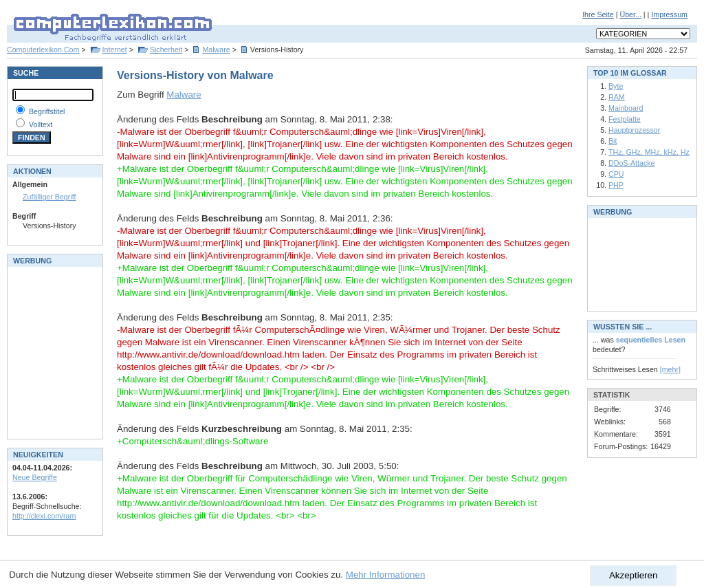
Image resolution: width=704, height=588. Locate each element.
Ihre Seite (598, 14)
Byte (616, 86)
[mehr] (670, 369)
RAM (617, 97)
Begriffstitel (47, 111)
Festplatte (625, 119)
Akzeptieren (633, 575)
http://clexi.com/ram (44, 516)
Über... (630, 14)
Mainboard (626, 108)
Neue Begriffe (35, 477)
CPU (616, 174)
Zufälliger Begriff (49, 197)
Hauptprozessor (634, 130)
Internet (115, 50)
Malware (216, 50)
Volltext (41, 124)
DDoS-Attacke (632, 163)
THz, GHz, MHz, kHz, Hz (649, 152)
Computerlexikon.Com (43, 50)
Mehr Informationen (386, 575)
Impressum (669, 14)
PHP (616, 185)
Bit (613, 141)
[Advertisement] (54, 351)
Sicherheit (166, 50)
